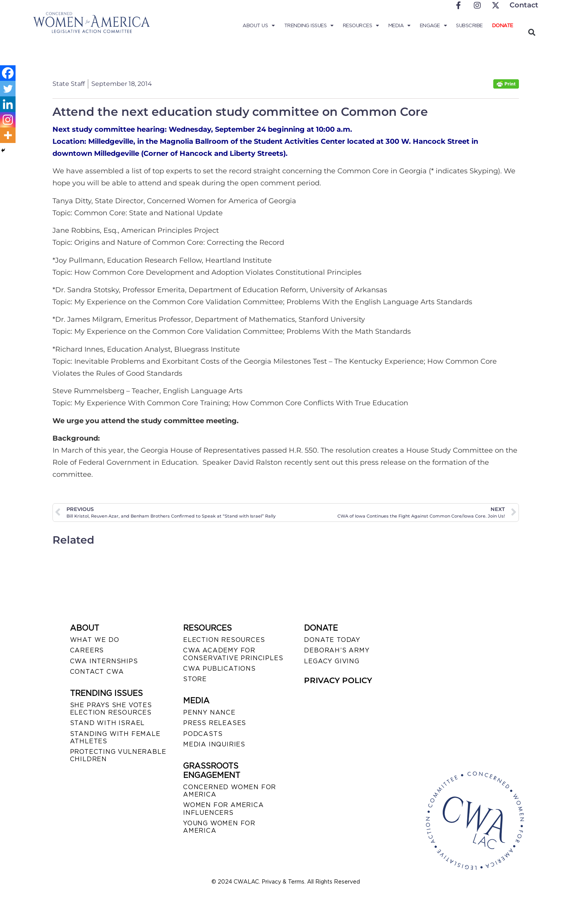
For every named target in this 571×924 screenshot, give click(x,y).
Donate (503, 25)
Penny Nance (209, 712)
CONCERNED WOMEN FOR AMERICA (230, 791)
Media (399, 26)
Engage (433, 26)
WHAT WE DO (95, 640)
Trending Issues (309, 26)
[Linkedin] (8, 104)
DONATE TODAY (332, 640)
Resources (361, 26)
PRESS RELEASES (215, 723)
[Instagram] (8, 120)
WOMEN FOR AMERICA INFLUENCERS (224, 809)
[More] (8, 135)
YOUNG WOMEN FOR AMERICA (219, 827)
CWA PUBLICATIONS (219, 669)
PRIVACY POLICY (338, 680)
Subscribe (469, 25)
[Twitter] (8, 89)
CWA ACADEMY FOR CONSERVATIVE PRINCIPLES (233, 654)
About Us (259, 26)
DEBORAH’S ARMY (337, 650)
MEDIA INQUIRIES (214, 744)
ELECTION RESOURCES (224, 640)
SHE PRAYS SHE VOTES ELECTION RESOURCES (111, 709)
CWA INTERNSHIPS (104, 661)
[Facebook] (8, 73)
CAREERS (87, 650)
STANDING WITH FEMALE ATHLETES (115, 737)
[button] (532, 32)
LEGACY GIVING (332, 661)
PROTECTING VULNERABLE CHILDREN (118, 755)
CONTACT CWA (97, 672)
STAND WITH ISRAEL (107, 723)
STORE (195, 679)
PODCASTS (203, 734)
